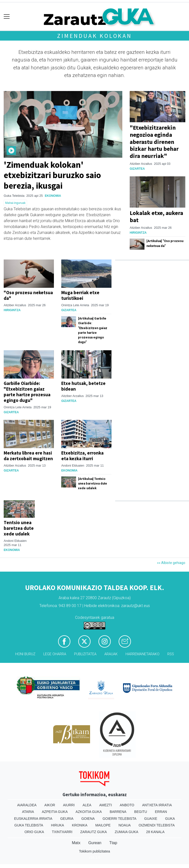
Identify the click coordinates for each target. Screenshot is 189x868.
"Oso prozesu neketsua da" (28, 295)
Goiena (88, 819)
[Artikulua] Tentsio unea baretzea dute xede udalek (93, 483)
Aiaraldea (27, 805)
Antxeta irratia (157, 805)
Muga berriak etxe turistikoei (80, 295)
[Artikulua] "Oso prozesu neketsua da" (165, 243)
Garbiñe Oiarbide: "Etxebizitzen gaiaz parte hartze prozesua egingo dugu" (27, 392)
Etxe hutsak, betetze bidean (83, 386)
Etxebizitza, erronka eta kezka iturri (82, 456)
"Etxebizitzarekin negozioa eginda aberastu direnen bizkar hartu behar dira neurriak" (154, 142)
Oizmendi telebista (157, 825)
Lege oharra (55, 654)
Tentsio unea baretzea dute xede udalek (19, 528)
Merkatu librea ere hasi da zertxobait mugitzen (28, 456)
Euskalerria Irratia (33, 819)
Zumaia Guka (126, 832)
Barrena (118, 812)
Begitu (141, 812)
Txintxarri (62, 832)
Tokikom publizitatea (94, 851)
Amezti (105, 805)
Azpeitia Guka (55, 812)
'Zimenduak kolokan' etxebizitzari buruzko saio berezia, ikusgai (52, 175)
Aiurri (69, 805)
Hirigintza (138, 233)
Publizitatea (85, 654)
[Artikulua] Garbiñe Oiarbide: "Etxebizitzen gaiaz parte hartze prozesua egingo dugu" (93, 330)
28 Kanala (155, 832)
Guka (170, 819)
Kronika (80, 825)
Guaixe (151, 819)
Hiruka (57, 825)
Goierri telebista (119, 819)
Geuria (67, 819)
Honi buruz (25, 654)
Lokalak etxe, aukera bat (156, 216)
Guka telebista (29, 825)
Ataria (28, 812)
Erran (161, 812)
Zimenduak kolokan (94, 36)
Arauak (111, 654)
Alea (87, 805)
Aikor (50, 805)
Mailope (103, 825)
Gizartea (137, 169)
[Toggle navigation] (7, 17)
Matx (76, 843)
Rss (171, 654)
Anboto (127, 805)
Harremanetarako (142, 654)
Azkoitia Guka (89, 812)
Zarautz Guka (94, 832)
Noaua (125, 825)
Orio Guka (34, 832)
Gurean (95, 843)
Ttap (113, 843)
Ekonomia (53, 196)
